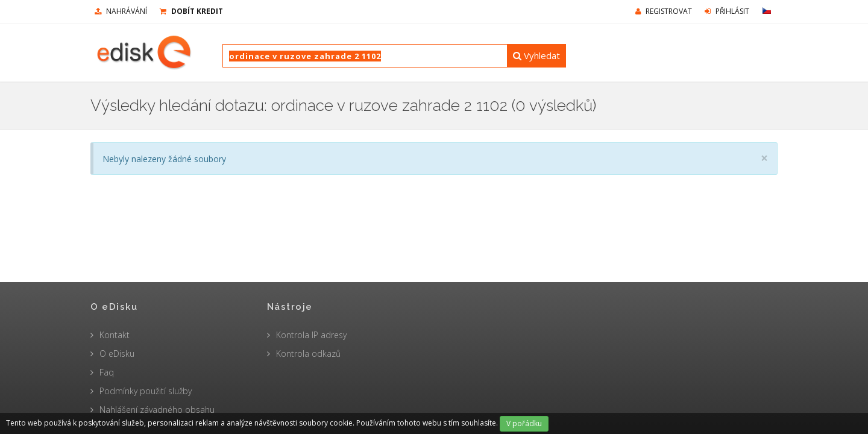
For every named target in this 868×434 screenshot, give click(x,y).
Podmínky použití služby (146, 391)
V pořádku (524, 423)
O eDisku (117, 354)
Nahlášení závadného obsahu (157, 410)
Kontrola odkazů (308, 354)
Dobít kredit (191, 11)
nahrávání (121, 11)
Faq (107, 372)
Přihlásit (727, 11)
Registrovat (664, 11)
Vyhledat (536, 55)
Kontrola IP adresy (311, 335)
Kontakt (115, 335)
